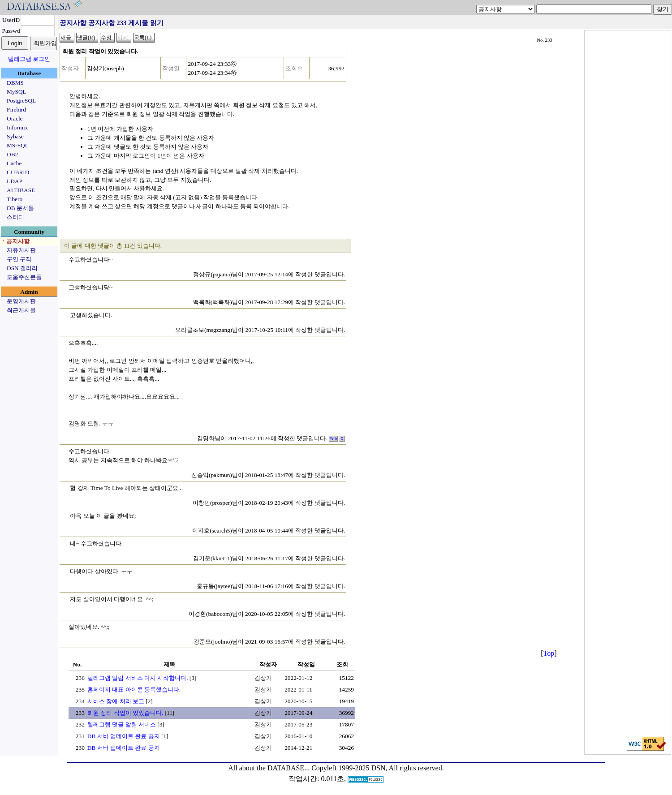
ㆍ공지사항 (15, 241)
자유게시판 (21, 250)
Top (549, 653)
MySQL (17, 92)
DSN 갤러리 (22, 268)
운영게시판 (21, 301)
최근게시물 (21, 310)
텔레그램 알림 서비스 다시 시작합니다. (138, 678)
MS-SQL (18, 145)
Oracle (15, 118)
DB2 (12, 154)
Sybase (15, 136)
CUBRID (18, 172)
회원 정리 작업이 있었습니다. (125, 713)
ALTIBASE (21, 190)
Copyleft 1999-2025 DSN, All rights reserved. (378, 768)
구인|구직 (19, 259)
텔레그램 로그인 (29, 59)
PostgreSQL (21, 101)
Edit (333, 439)
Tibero (15, 199)
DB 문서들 (20, 208)
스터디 (15, 217)
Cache (14, 163)
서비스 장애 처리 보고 (116, 701)
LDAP (15, 181)
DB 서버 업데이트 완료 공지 (124, 736)
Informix (17, 127)
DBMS (15, 83)
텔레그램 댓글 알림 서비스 (122, 724)
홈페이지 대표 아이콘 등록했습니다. (134, 690)
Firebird (16, 110)
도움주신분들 (24, 277)
